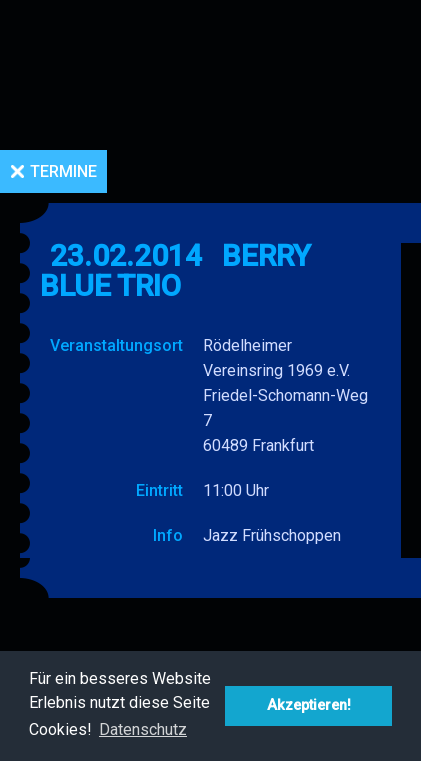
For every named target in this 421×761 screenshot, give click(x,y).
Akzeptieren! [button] (309, 705)
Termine (63, 171)
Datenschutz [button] (143, 729)
